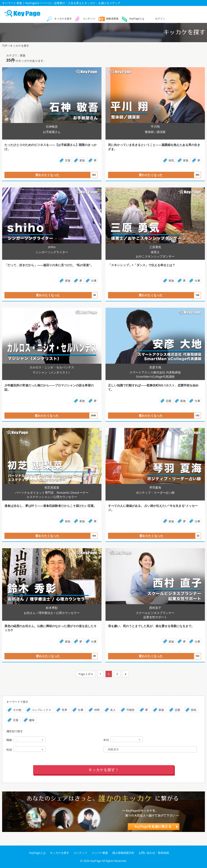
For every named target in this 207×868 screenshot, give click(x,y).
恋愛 (169, 401)
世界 (65, 710)
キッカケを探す (63, 19)
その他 (17, 710)
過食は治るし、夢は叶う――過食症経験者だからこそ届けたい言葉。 (51, 506)
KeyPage (96, 861)
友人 (113, 710)
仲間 (97, 710)
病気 (171, 160)
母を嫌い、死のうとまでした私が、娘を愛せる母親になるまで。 (151, 626)
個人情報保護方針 (123, 853)
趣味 (32, 720)
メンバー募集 (100, 853)
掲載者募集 (112, 19)
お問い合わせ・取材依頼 (154, 853)
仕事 (94, 281)
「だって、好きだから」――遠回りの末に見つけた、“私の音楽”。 (49, 265)
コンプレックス (42, 710)
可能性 (130, 710)
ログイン (160, 19)
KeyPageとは (137, 19)
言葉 (68, 160)
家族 (82, 160)
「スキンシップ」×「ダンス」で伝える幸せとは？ (142, 265)
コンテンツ (89, 19)
